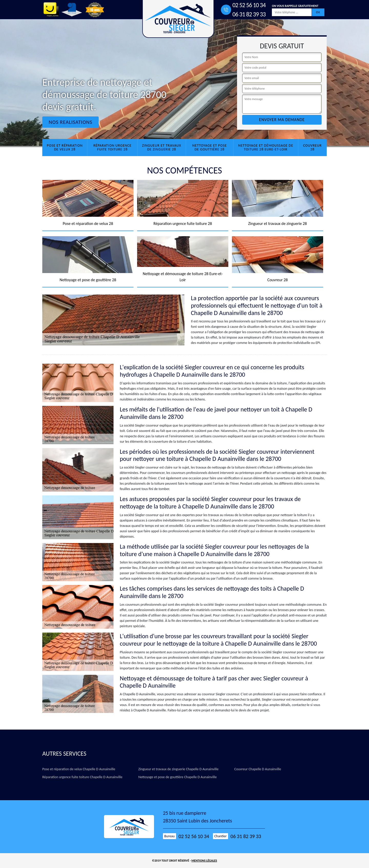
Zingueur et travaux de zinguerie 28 (162, 147)
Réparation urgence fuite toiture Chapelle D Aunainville (82, 777)
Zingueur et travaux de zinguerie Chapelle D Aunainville (178, 769)
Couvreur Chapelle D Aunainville (258, 769)
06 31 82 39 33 (249, 14)
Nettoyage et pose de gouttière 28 (210, 147)
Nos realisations (70, 122)
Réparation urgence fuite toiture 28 (112, 147)
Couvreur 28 (312, 147)
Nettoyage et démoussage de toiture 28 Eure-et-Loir (266, 147)
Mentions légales (204, 861)
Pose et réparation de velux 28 (65, 147)
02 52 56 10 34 (249, 5)
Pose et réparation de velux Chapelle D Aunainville (79, 769)
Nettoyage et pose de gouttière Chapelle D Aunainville (178, 777)
